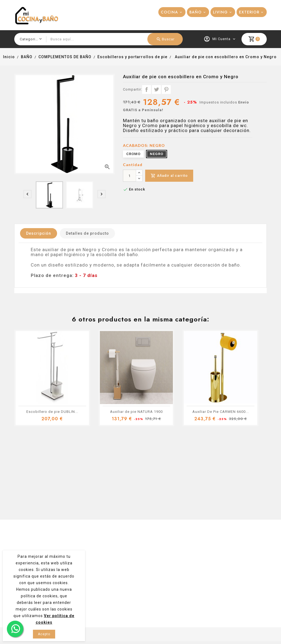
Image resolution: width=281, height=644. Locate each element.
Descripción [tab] (39, 233)
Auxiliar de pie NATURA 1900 (136, 412)
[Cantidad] (130, 176)
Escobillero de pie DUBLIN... (52, 412)
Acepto (44, 634)
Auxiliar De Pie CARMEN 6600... (221, 412)
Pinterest (166, 89)
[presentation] (27, 194)
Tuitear (156, 89)
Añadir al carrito (169, 176)
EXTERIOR (249, 12)
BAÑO (196, 12)
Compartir (147, 89)
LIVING (220, 12)
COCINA (169, 12)
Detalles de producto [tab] (87, 233)
